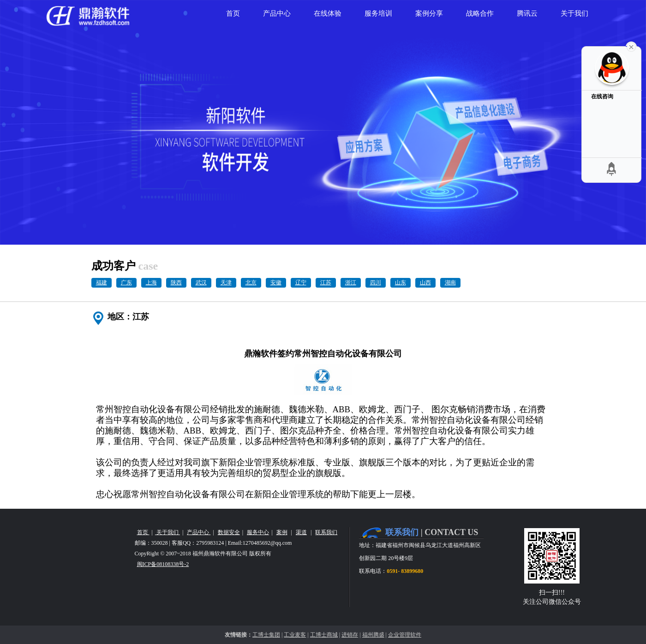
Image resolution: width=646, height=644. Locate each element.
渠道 (301, 532)
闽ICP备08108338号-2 (163, 564)
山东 (401, 283)
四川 (376, 283)
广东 (126, 283)
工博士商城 (324, 635)
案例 (282, 532)
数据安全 (229, 532)
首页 (143, 532)
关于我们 (167, 532)
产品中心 (199, 532)
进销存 (350, 635)
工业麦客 (295, 635)
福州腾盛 (373, 635)
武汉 (201, 283)
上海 (151, 283)
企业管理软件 (405, 635)
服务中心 (258, 532)
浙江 (351, 283)
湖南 (450, 283)
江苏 (326, 283)
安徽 (276, 283)
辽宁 (301, 283)
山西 (425, 283)
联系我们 (326, 532)
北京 (251, 283)
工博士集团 (266, 635)
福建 (102, 283)
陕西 (176, 283)
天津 (226, 283)
